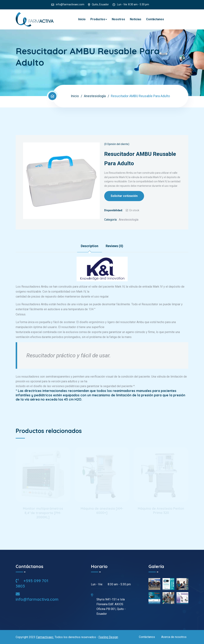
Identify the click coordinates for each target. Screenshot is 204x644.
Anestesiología (95, 96)
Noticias (136, 19)
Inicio (82, 19)
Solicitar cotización (124, 196)
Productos (98, 19)
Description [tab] (90, 246)
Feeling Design (108, 637)
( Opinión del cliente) (117, 144)
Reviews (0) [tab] (114, 246)
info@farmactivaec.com (70, 4)
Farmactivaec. (45, 637)
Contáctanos (155, 19)
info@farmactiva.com (37, 597)
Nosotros (118, 19)
